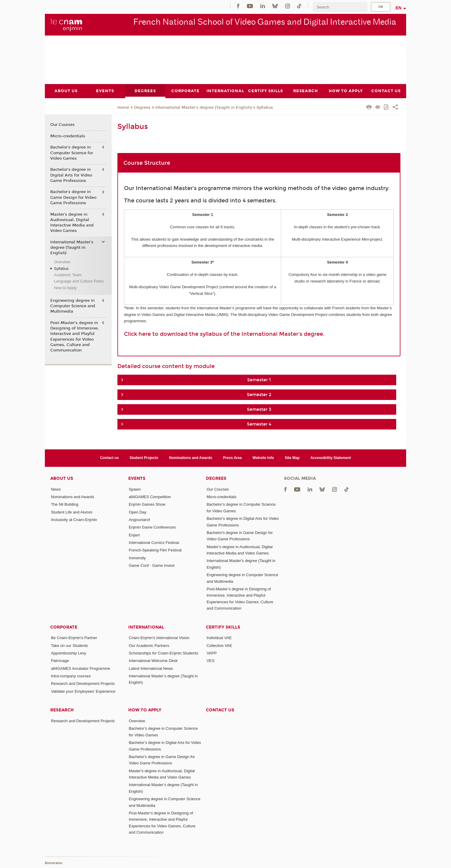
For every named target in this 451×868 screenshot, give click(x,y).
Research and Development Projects (83, 684)
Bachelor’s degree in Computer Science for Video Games (72, 153)
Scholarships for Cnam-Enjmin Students (164, 653)
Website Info (263, 458)
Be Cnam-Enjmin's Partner (74, 638)
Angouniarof (139, 519)
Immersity (137, 558)
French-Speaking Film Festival (155, 550)
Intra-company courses (71, 676)
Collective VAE (219, 645)
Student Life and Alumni (72, 512)
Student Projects (144, 458)
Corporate (64, 627)
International (146, 627)
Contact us (109, 458)
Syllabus (265, 107)
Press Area (232, 458)
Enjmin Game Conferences (152, 527)
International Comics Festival (154, 542)
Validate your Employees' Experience (83, 691)
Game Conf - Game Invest (152, 565)
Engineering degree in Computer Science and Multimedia (73, 306)
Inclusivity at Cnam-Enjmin (74, 519)
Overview (62, 262)
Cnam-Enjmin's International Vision (159, 638)
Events (137, 478)
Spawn (135, 489)
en (399, 8)
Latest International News (151, 668)
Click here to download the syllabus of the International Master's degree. (224, 334)
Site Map (292, 458)
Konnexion (54, 863)
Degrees (142, 107)
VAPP (212, 653)
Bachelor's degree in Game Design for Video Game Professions (73, 197)
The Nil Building (65, 504)
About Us (62, 478)
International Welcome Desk (153, 661)
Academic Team (68, 275)
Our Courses (62, 125)
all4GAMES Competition (150, 497)
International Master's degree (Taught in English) (204, 107)
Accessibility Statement (331, 458)
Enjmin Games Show (147, 504)
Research (62, 710)
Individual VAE (219, 638)
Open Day (138, 512)
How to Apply (65, 287)
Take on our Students (69, 645)
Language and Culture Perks (79, 281)
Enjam (134, 535)
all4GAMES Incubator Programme (81, 668)
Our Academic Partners (149, 645)
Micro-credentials (68, 136)
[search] (340, 7)
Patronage (60, 661)
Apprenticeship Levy (68, 653)
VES (210, 661)
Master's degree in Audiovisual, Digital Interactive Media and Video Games (72, 222)
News (56, 489)
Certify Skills (223, 627)
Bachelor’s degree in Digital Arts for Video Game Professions (71, 175)
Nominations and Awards (191, 458)
